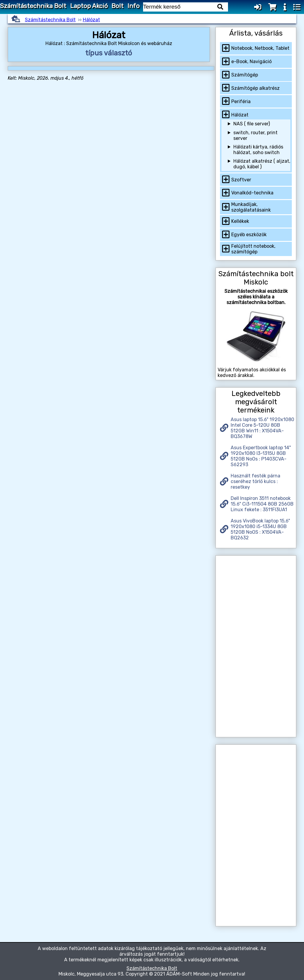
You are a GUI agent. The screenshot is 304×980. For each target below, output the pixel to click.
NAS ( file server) (252, 124)
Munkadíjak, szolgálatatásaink (251, 207)
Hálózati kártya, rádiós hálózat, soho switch (258, 150)
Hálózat (91, 20)
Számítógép (245, 75)
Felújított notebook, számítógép (253, 249)
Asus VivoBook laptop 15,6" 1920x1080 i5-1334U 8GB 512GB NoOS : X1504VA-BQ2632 (260, 529)
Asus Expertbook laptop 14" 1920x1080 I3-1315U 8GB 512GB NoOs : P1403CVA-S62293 (261, 456)
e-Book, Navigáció (251, 61)
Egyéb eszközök (249, 235)
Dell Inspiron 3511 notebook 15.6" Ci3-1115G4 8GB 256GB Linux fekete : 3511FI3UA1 (262, 504)
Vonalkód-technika (252, 193)
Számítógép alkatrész (255, 88)
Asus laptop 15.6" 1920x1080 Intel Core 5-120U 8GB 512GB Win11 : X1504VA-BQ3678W (262, 428)
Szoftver (241, 180)
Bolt (117, 6)
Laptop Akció (89, 6)
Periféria (241, 101)
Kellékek (240, 221)
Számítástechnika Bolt (33, 6)
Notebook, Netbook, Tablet (260, 48)
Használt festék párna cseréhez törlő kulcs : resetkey (255, 481)
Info (133, 6)
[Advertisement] (256, 646)
